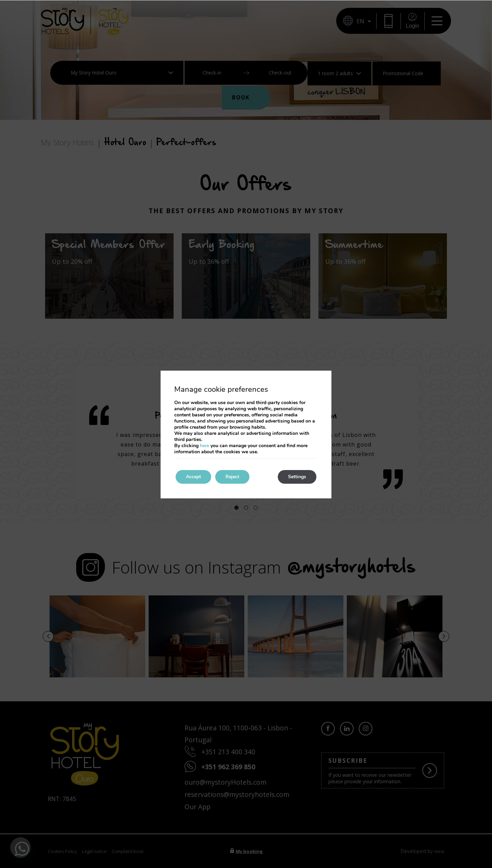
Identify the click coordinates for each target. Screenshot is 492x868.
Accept (193, 477)
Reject (232, 477)
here (204, 446)
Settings (297, 477)
